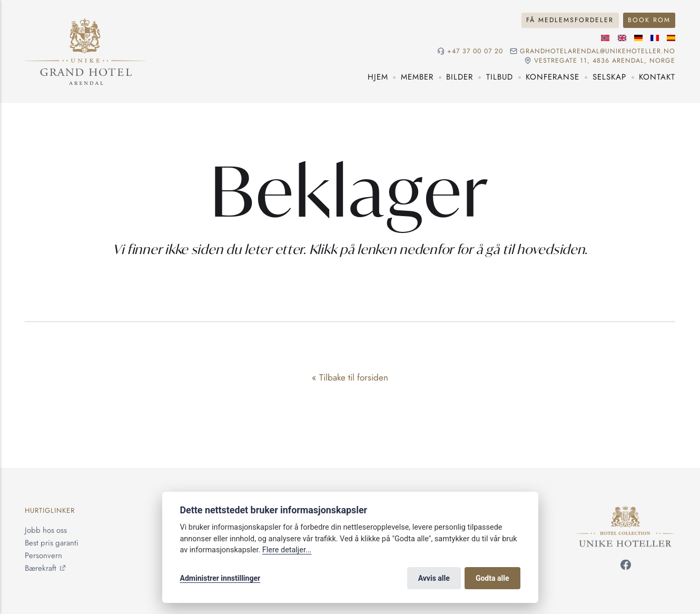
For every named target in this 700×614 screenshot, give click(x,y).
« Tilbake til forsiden (350, 377)
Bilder (460, 77)
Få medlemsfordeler (570, 20)
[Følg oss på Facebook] (626, 567)
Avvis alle (434, 578)
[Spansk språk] (671, 38)
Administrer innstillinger (220, 578)
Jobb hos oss (46, 531)
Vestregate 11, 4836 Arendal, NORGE (605, 61)
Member (417, 77)
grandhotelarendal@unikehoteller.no (598, 51)
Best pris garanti (52, 543)
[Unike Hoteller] (625, 512)
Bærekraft (41, 569)
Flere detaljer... (287, 550)
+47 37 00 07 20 (475, 51)
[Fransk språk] (655, 38)
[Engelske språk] (622, 38)
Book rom (649, 20)
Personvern (43, 556)
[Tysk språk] (638, 38)
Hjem (378, 77)
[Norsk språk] (605, 38)
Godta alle (492, 578)
